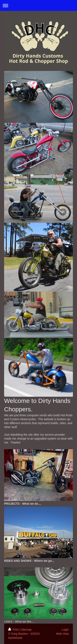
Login (65, 630)
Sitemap (26, 630)
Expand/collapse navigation (38, 5)
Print (14, 630)
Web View (62, 634)
